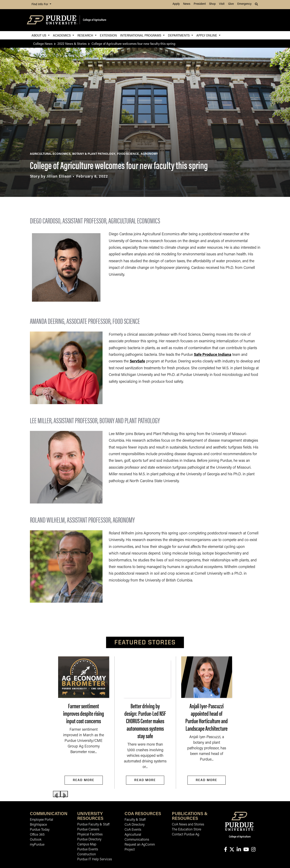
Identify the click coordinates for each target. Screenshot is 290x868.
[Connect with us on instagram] (253, 850)
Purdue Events (88, 850)
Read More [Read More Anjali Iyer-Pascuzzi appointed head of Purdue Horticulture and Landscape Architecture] (207, 780)
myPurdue (37, 845)
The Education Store (187, 830)
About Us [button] (39, 35)
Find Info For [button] (40, 4)
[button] (257, 5)
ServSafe (137, 361)
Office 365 (37, 835)
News (187, 4)
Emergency (244, 4)
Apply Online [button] (207, 35)
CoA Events (133, 830)
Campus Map (87, 845)
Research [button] (86, 35)
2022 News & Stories (72, 43)
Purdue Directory (89, 840)
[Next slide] (64, 794)
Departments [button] (179, 35)
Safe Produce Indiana (213, 355)
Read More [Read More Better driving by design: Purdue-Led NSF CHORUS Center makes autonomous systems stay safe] (145, 780)
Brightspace (38, 825)
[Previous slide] (57, 794)
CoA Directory (135, 825)
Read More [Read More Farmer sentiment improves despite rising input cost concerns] (84, 780)
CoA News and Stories (188, 825)
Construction (87, 855)
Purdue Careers (88, 830)
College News (43, 43)
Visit (222, 4)
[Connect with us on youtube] (246, 850)
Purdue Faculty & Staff (93, 825)
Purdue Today (40, 830)
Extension (108, 35)
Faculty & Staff (135, 820)
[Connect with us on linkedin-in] (239, 850)
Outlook (36, 840)
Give (231, 4)
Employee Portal (42, 820)
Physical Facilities (90, 835)
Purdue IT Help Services (95, 859)
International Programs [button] (141, 35)
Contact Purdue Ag (186, 835)
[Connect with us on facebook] (225, 850)
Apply (176, 4)
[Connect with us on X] (232, 850)
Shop (212, 4)
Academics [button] (62, 35)
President (200, 4)
